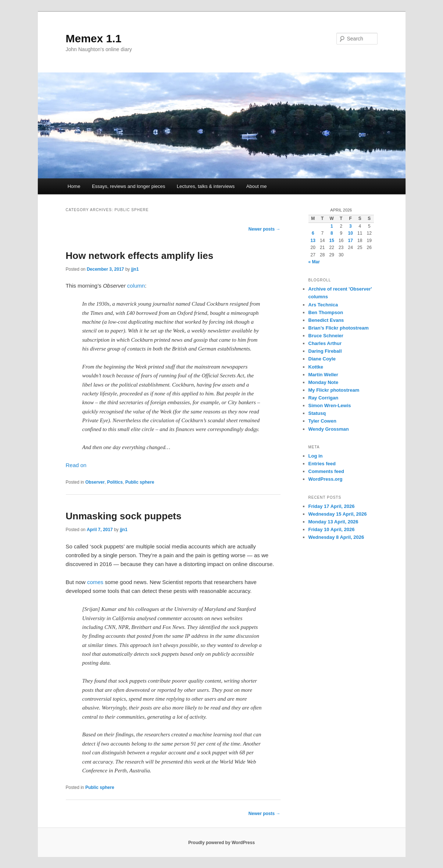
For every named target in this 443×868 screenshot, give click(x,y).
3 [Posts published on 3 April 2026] (351, 226)
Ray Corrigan (324, 398)
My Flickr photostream (334, 390)
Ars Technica (323, 305)
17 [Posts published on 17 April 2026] (351, 241)
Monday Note (324, 382)
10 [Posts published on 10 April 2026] (351, 233)
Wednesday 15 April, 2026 (338, 514)
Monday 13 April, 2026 (333, 522)
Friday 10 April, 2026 (332, 529)
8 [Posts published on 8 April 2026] (332, 233)
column (136, 286)
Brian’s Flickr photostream (339, 328)
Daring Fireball (325, 351)
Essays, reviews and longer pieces (128, 186)
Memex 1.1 (94, 38)
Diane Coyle (322, 359)
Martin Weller (323, 375)
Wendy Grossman (329, 429)
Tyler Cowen (322, 421)
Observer (95, 482)
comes (95, 582)
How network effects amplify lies (140, 256)
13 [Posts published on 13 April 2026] (313, 241)
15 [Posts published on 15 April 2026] (332, 241)
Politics (115, 482)
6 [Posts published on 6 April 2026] (313, 233)
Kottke (316, 367)
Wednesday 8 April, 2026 (336, 537)
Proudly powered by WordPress (222, 843)
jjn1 (135, 269)
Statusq (317, 413)
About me (257, 186)
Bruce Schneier (326, 336)
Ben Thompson (326, 312)
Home (74, 186)
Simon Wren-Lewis (330, 405)
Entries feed (322, 464)
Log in (316, 456)
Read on (76, 465)
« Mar (314, 262)
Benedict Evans (326, 320)
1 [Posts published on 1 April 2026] (332, 226)
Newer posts (265, 229)
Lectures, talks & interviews (206, 186)
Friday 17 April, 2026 (332, 506)
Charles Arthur (325, 343)
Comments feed (326, 471)
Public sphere (140, 482)
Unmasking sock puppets (124, 516)
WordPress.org (326, 479)
